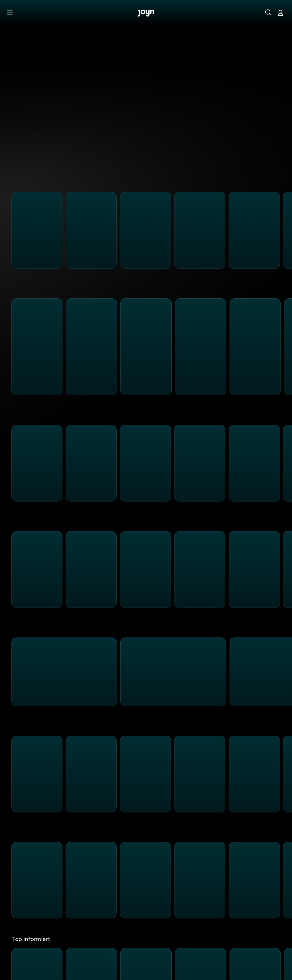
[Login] (280, 13)
